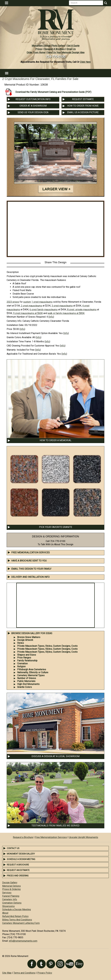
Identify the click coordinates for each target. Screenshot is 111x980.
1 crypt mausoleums (42, 302)
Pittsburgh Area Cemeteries (32, 669)
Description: (13, 272)
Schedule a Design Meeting (21, 859)
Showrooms (8, 906)
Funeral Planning (11, 896)
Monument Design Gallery (21, 854)
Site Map (7, 973)
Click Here (85, 62)
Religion (21, 666)
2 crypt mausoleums (32, 306)
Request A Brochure (54, 49)
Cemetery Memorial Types (31, 675)
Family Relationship (27, 661)
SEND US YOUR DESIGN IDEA (33, 112)
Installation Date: (15, 325)
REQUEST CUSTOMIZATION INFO (33, 99)
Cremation (22, 664)
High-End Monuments (28, 684)
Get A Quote (73, 46)
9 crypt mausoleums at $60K (28, 313)
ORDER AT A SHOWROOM (33, 106)
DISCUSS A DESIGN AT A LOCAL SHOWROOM (55, 756)
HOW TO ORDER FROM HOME (83, 106)
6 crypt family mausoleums (44, 310)
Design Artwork (25, 640)
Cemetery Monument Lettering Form (21, 923)
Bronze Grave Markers (29, 637)
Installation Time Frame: (19, 341)
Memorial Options (11, 886)
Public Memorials (26, 681)
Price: (10, 329)
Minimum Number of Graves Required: (26, 317)
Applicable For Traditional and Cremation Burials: (32, 354)
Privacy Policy (45, 973)
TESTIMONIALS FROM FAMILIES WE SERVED (55, 826)
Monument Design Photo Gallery (48, 46)
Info (51, 317)
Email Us (71, 49)
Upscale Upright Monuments (83, 837)
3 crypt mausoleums (62, 306)
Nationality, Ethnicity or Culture (33, 672)
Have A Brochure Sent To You (29, 561)
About (5, 913)
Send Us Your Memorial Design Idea (66, 52)
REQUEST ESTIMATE (83, 99)
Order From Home (36, 52)
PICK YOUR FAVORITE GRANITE (56, 527)
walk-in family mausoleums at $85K (66, 313)
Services (7, 893)
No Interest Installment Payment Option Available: (32, 333)
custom (27, 302)
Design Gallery (10, 883)
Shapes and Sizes (27, 655)
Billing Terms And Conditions (17, 920)
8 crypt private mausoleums (82, 310)
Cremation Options (12, 903)
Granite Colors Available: (19, 337)
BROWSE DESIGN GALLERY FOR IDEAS (32, 633)
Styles (20, 643)
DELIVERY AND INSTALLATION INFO (30, 577)
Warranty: (11, 350)
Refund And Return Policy (15, 916)
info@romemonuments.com (23, 941)
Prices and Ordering (18, 876)
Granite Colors (24, 687)
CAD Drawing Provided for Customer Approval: (31, 346)
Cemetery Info (10, 899)
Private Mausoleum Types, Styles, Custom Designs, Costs (47, 646)
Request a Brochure (23, 837)
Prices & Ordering (11, 889)
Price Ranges (24, 658)
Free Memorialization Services (30, 553)
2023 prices (13, 302)
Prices (39, 49)
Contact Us (13, 848)
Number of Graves (27, 678)
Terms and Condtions (24, 973)
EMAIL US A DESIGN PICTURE (83, 112)
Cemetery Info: (14, 321)
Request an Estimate (18, 870)
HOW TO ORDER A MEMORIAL (56, 440)
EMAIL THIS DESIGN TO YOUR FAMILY (31, 569)
